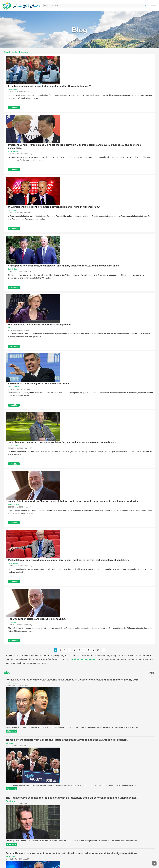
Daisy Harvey (13, 563)
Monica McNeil (13, 504)
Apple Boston (13, 151)
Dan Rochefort (13, 210)
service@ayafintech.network (84, 659)
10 (98, 650)
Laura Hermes (13, 89)
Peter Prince (13, 622)
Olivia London (13, 328)
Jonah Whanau (11, 683)
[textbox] (96, 6)
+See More (14, 108)
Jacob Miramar (13, 387)
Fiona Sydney (11, 801)
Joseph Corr (12, 269)
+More (151, 673)
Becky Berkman (14, 446)
